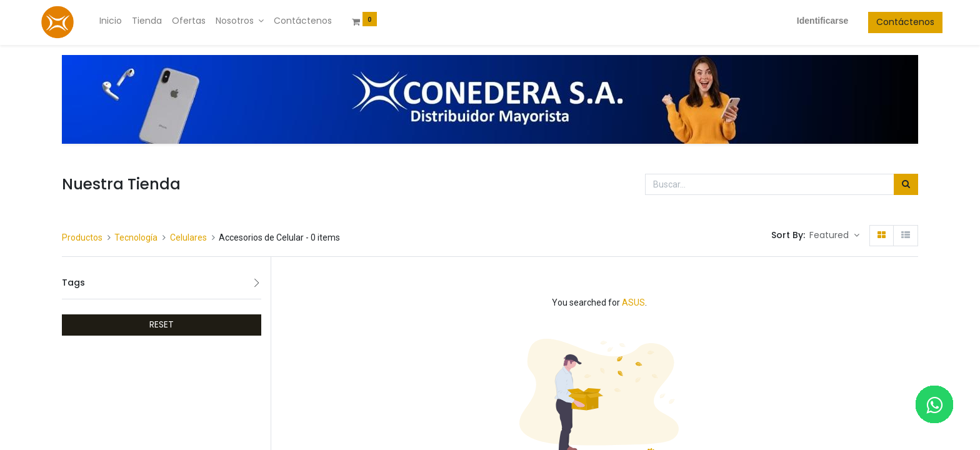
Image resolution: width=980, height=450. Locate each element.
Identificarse (797, 21)
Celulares (188, 237)
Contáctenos (881, 22)
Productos (82, 237)
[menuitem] (135, 21)
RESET (162, 324)
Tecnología (136, 237)
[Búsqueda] (906, 184)
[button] (834, 236)
